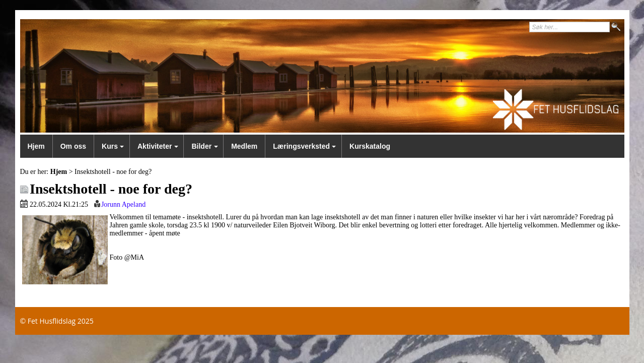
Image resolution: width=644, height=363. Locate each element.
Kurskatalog (370, 146)
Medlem (244, 146)
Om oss (73, 146)
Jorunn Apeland (123, 204)
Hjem (36, 146)
